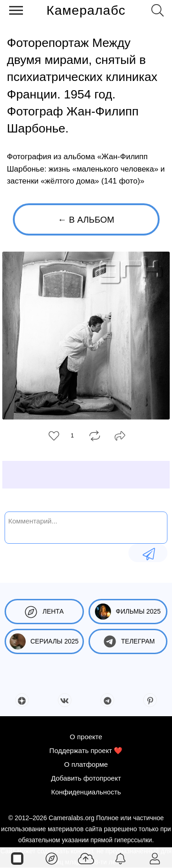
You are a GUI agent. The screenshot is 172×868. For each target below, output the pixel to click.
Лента (44, 612)
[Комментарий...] (86, 527)
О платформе (86, 764)
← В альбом (86, 220)
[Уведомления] (120, 858)
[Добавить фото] (86, 858)
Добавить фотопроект (86, 778)
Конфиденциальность (86, 792)
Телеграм (128, 641)
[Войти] (155, 858)
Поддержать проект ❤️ (86, 750)
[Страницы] (17, 858)
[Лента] (52, 858)
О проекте (86, 737)
